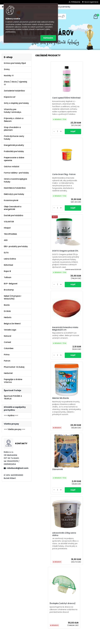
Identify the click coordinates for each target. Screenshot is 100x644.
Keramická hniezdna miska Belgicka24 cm (82, 179)
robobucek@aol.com (18, 468)
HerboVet (8, 373)
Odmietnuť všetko (29, 38)
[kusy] (42, 622)
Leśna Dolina (10, 259)
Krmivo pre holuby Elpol (15, 63)
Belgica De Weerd (12, 324)
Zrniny (7, 69)
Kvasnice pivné (11, 200)
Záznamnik (75, 255)
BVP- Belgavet (11, 284)
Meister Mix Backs (45, 253)
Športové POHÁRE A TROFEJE (13, 397)
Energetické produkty (14, 145)
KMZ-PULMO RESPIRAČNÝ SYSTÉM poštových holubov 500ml (82, 406)
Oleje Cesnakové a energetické (13, 208)
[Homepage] (3, 7)
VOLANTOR (9, 222)
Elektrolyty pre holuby (14, 194)
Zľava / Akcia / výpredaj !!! (15, 83)
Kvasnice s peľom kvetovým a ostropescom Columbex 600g (50, 583)
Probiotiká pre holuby (14, 151)
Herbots (8, 317)
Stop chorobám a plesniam (12, 129)
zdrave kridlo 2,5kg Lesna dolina (49, 325)
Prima (7, 355)
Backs (7, 305)
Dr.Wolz (7, 311)
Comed (7, 342)
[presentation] (37, 587)
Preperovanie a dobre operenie (14, 159)
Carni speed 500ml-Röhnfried (46, 99)
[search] (63, 17)
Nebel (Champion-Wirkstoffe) (13, 297)
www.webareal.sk (60, 642)
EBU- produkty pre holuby (16, 246)
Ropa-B (7, 271)
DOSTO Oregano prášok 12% (50, 176)
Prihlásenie (76, 2)
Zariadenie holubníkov (14, 91)
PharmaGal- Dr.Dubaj (14, 367)
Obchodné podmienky (60, 7)
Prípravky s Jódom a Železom (14, 120)
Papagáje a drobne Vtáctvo (13, 381)
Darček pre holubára (14, 215)
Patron (7, 361)
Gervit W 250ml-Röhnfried (49, 495)
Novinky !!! (9, 76)
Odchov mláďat (12, 167)
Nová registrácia (91, 2)
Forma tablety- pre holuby (16, 173)
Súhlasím (48, 38)
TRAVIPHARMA (10, 234)
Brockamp (9, 290)
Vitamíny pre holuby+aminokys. (13, 111)
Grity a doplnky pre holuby (16, 103)
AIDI (6, 240)
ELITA (6, 253)
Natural (8, 336)
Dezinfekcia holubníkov (15, 188)
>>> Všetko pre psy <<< (15, 429)
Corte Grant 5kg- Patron (81, 98)
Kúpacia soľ (10, 97)
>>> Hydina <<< (11, 415)
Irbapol (7, 228)
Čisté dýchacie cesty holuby (14, 138)
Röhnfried (8, 265)
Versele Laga (10, 330)
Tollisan (8, 277)
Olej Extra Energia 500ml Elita (81, 583)
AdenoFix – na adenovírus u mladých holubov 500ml (50, 406)
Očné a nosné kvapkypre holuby (15, 180)
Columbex (9, 348)
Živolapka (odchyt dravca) (82, 326)
